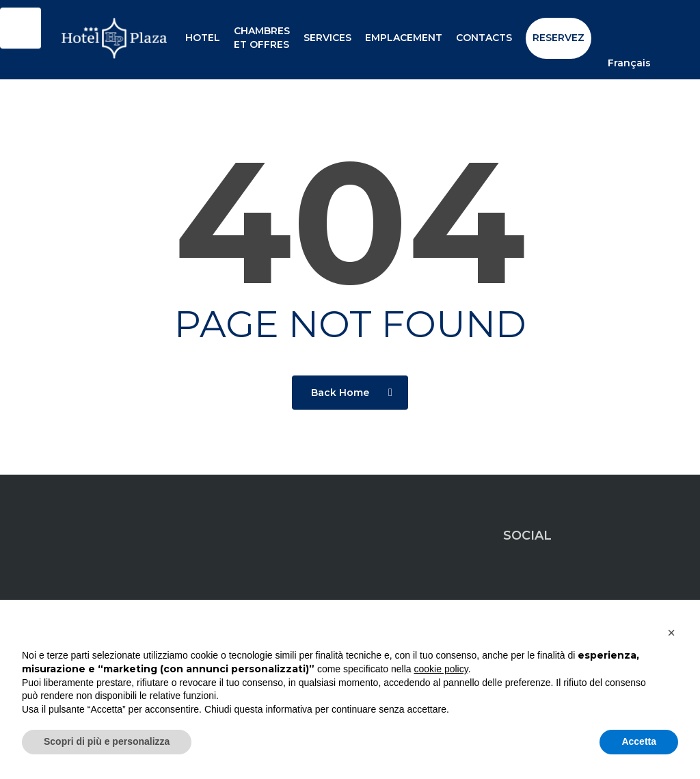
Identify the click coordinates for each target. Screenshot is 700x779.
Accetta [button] (639, 741)
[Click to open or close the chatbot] (21, 31)
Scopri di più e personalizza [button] (107, 741)
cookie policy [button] (441, 669)
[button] (671, 633)
